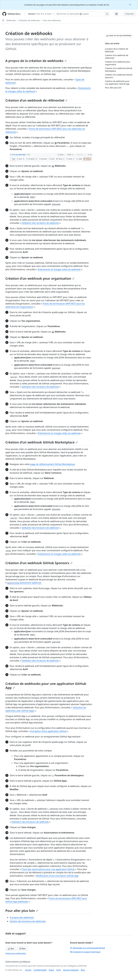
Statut (51, 970)
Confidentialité (40, 970)
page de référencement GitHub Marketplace (52, 464)
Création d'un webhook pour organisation (40, 278)
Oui (11, 949)
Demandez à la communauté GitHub (88, 948)
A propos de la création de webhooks (36, 61)
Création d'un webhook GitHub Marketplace (42, 442)
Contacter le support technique (85, 952)
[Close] (130, 4)
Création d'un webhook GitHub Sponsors (39, 563)
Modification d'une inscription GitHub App (57, 876)
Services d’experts (71, 970)
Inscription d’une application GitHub (48, 731)
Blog (83, 970)
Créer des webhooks (52, 20)
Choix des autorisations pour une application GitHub (48, 869)
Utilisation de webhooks (29, 20)
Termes (28, 970)
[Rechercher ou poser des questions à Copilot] (82, 14)
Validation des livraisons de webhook (40, 223)
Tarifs (59, 970)
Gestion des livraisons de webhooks (28, 921)
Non (22, 949)
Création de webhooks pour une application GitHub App (46, 686)
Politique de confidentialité (16, 953)
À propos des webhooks (22, 917)
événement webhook (24, 583)
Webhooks (11, 20)
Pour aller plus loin (22, 911)
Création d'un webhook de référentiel (36, 100)
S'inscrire (129, 14)
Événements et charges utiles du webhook (59, 269)
